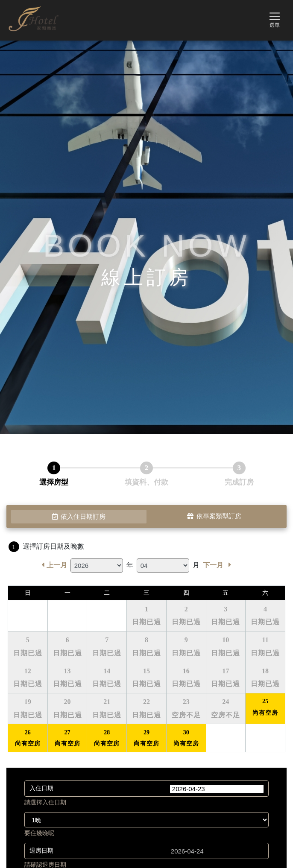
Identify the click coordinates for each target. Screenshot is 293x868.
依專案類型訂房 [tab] (214, 517)
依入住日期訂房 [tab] (79, 517)
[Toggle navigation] (275, 19)
